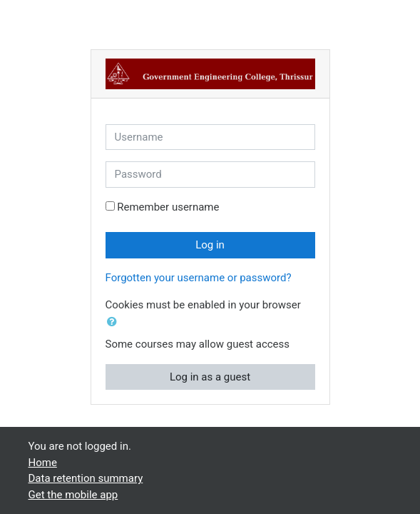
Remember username (168, 207)
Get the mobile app (73, 495)
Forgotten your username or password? (199, 278)
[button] (115, 322)
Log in (210, 245)
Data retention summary (86, 478)
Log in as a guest (210, 377)
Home (43, 463)
